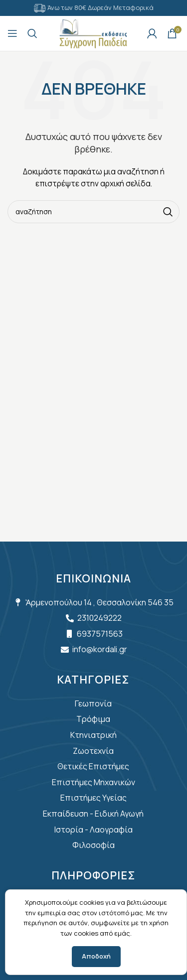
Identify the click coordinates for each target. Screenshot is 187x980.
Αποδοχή (96, 956)
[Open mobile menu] (12, 33)
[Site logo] (93, 33)
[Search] (32, 33)
